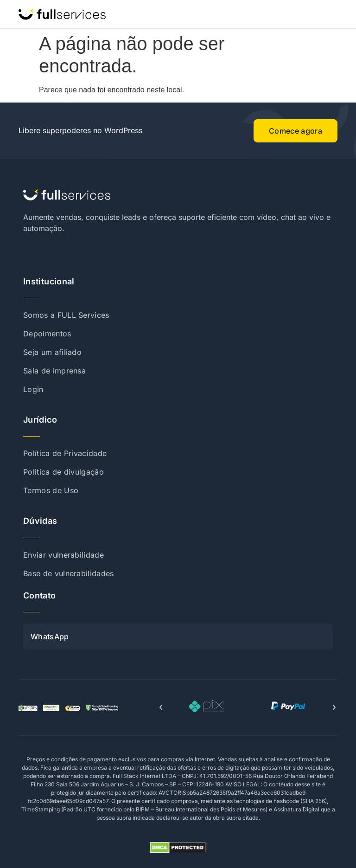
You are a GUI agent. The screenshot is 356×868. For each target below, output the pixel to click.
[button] (161, 707)
